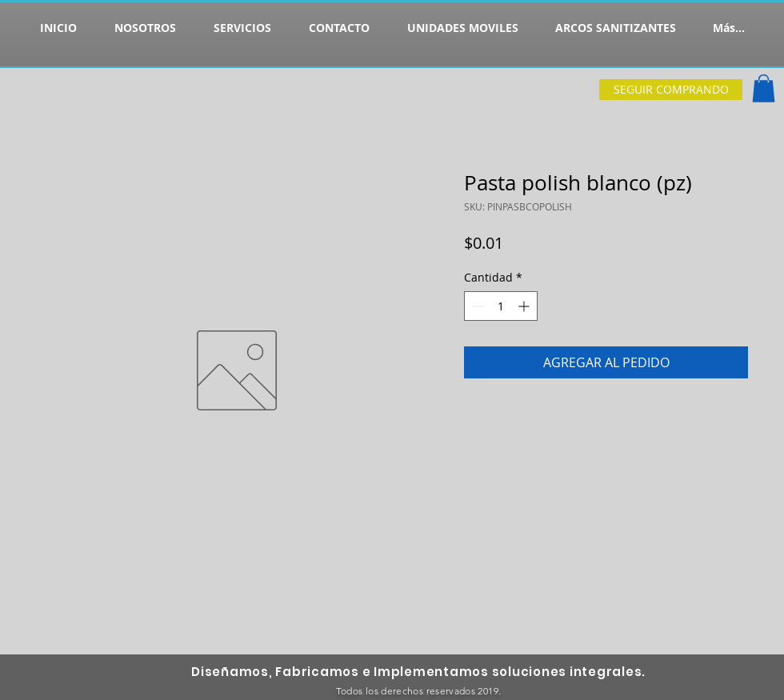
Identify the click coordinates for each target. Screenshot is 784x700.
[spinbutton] (501, 306)
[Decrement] (476, 306)
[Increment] (525, 306)
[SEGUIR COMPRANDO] (671, 90)
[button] (764, 88)
